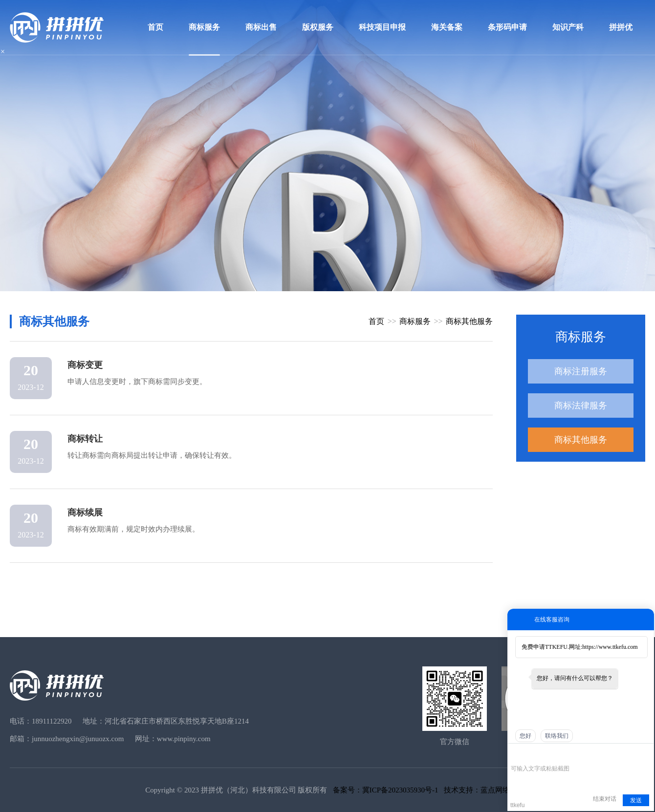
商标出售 (261, 27)
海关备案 (447, 27)
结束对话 (605, 799)
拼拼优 (621, 27)
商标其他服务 (581, 440)
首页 (155, 27)
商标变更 (85, 365)
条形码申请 (507, 27)
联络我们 (557, 736)
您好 (525, 736)
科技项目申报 (382, 27)
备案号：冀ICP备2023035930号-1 (386, 790)
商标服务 (204, 27)
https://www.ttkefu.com (610, 647)
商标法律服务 (581, 406)
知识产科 (568, 27)
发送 (636, 800)
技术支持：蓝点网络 (477, 790)
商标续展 (85, 513)
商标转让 (85, 439)
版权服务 (318, 27)
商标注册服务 (581, 371)
